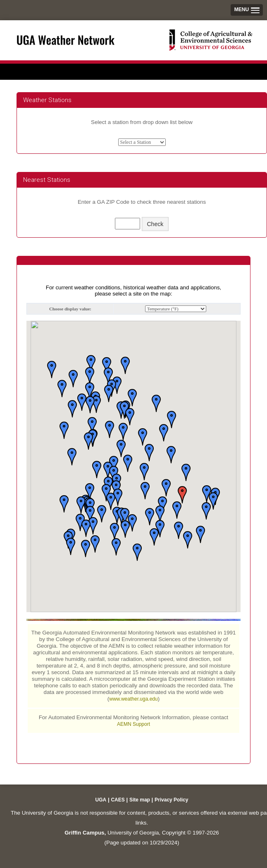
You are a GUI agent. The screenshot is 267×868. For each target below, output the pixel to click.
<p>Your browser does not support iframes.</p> (133, 508)
